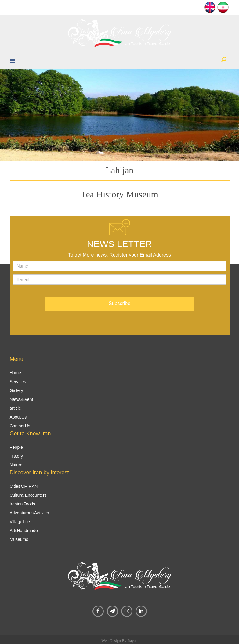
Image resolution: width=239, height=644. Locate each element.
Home (15, 373)
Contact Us (20, 426)
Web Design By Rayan (119, 640)
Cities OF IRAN (24, 486)
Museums (19, 539)
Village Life (20, 522)
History (16, 456)
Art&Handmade (24, 531)
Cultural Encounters (28, 495)
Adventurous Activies (29, 513)
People (16, 447)
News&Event (22, 399)
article (15, 408)
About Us (18, 417)
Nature (16, 465)
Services (18, 382)
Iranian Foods (23, 504)
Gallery (16, 390)
